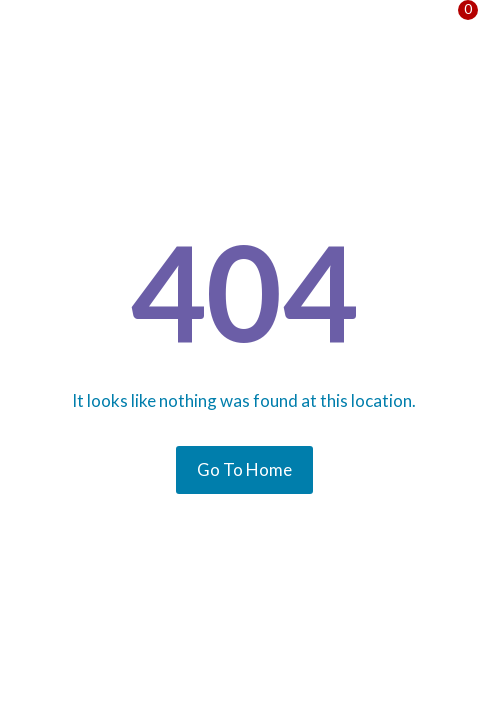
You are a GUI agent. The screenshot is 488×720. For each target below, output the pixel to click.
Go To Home (244, 469)
